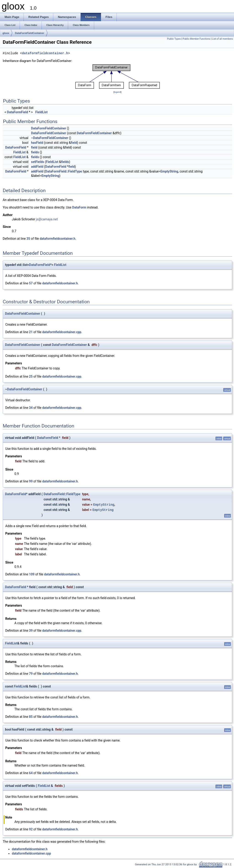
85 (31, 717)
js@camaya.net (47, 219)
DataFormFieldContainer (29, 33)
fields (35, 152)
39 (31, 631)
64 (31, 773)
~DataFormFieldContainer (50, 138)
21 (31, 332)
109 (32, 574)
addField (37, 167)
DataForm (79, 207)
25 (31, 376)
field (74, 143)
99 (31, 481)
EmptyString (169, 171)
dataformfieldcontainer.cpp (62, 332)
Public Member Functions (196, 39)
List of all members (222, 39)
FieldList (41, 112)
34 (31, 408)
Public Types (174, 39)
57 (31, 283)
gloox (6, 33)
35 (28, 239)
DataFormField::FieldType (64, 171)
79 (31, 674)
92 (31, 829)
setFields (38, 162)
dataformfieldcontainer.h (45, 53)
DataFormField (18, 112)
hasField (37, 143)
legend (117, 92)
